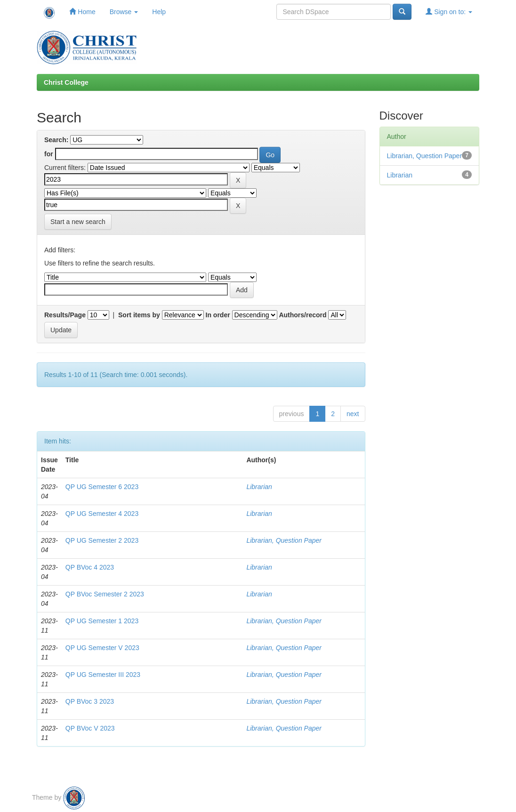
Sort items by (139, 315)
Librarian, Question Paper (284, 540)
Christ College (66, 82)
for (49, 154)
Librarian (259, 487)
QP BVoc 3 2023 (90, 701)
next (353, 414)
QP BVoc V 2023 (90, 728)
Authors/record (302, 315)
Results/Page (65, 315)
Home (82, 12)
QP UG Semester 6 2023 (102, 487)
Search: (56, 140)
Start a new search (78, 222)
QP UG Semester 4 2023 (102, 514)
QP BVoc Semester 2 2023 (105, 594)
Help (159, 12)
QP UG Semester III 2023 (103, 675)
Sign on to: (449, 12)
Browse (124, 12)
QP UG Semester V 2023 (102, 648)
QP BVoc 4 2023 (90, 567)
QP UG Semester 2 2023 (102, 540)
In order (218, 315)
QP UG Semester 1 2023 (102, 621)
